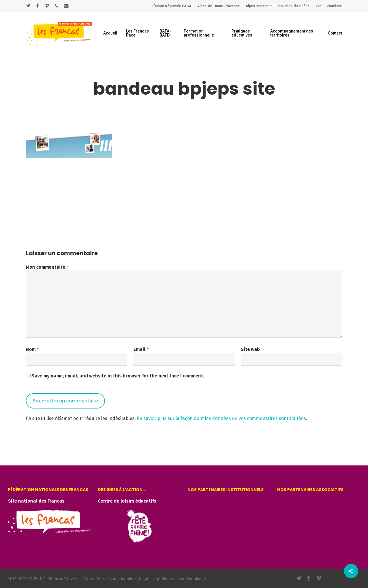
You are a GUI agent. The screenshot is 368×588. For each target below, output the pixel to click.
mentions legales (137, 579)
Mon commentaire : (47, 267)
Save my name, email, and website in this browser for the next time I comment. (118, 376)
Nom (32, 349)
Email (141, 349)
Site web (250, 349)
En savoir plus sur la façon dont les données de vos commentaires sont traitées (221, 418)
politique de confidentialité (181, 579)
